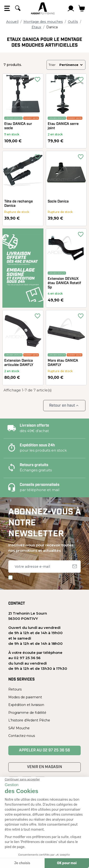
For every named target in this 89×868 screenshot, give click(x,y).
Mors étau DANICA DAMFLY (63, 363)
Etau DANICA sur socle (18, 126)
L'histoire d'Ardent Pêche (29, 720)
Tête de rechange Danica (19, 204)
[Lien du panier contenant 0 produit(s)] (82, 8)
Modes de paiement (25, 697)
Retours (15, 689)
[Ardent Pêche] (43, 8)
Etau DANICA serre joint (63, 126)
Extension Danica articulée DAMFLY (19, 363)
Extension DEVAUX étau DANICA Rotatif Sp (64, 283)
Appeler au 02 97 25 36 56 (44, 750)
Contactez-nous (22, 736)
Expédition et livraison (26, 705)
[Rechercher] (18, 8)
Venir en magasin (44, 767)
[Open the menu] (7, 8)
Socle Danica (58, 202)
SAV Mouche (19, 728)
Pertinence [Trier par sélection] (71, 65)
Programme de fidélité (27, 713)
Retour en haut (64, 406)
